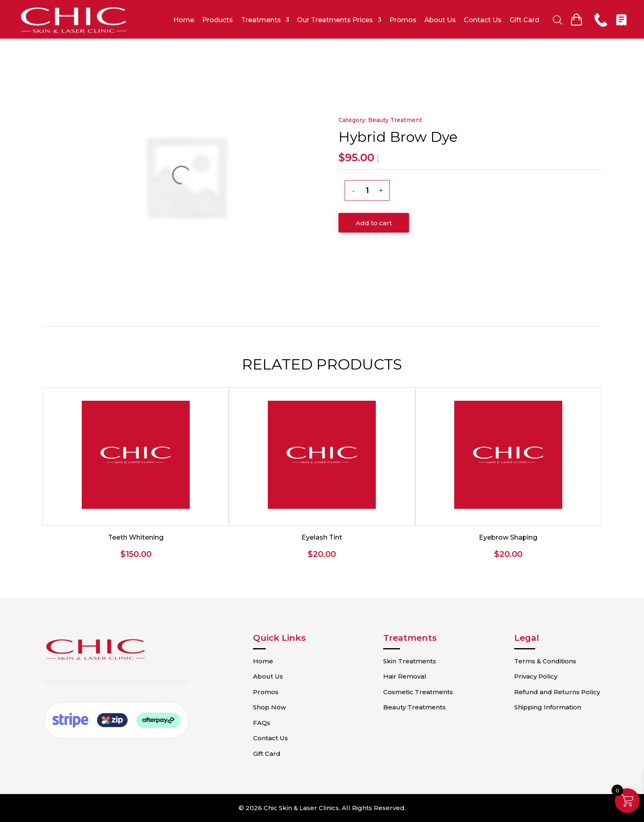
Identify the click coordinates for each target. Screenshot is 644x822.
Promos (403, 20)
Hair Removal (405, 676)
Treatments (261, 20)
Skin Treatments (410, 661)
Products (217, 20)
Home (184, 20)
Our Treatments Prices (335, 20)
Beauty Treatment (395, 120)
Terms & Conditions (545, 661)
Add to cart (374, 223)
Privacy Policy (536, 676)
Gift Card (524, 20)
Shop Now (269, 707)
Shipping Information (548, 707)
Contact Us (483, 20)
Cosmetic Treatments (418, 692)
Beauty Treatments (414, 707)
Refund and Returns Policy (557, 692)
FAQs (262, 723)
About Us (440, 20)
